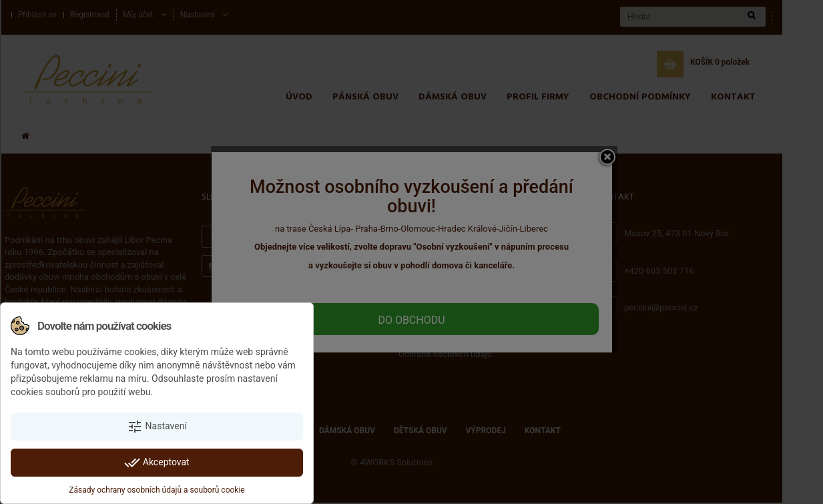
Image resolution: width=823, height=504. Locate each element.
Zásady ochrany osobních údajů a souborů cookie (157, 490)
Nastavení (157, 427)
